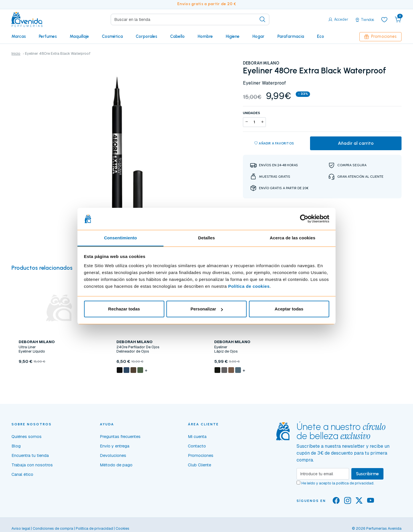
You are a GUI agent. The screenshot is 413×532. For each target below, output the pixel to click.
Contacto (197, 446)
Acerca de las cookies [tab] (293, 238)
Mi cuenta (197, 437)
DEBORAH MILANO (261, 63)
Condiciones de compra (53, 528)
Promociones (380, 36)
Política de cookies (249, 286)
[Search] (190, 19)
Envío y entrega (115, 446)
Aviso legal (21, 528)
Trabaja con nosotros (32, 465)
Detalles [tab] (206, 238)
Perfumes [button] (48, 36)
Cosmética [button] (112, 36)
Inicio (16, 53)
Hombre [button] (205, 36)
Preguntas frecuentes (120, 437)
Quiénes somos (27, 437)
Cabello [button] (177, 36)
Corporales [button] (146, 36)
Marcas (19, 36)
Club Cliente (199, 465)
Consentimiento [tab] (121, 238)
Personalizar (207, 309)
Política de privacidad (94, 528)
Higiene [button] (233, 36)
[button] (398, 19)
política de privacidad (355, 483)
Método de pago (116, 465)
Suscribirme (367, 474)
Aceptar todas (289, 309)
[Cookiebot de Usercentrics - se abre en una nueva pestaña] (304, 219)
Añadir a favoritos (274, 143)
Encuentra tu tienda (30, 455)
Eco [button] (321, 36)
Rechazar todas (124, 309)
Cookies (122, 528)
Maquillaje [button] (79, 36)
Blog (16, 446)
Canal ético (22, 474)
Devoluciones (113, 455)
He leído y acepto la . (338, 483)
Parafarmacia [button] (291, 36)
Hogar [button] (258, 36)
